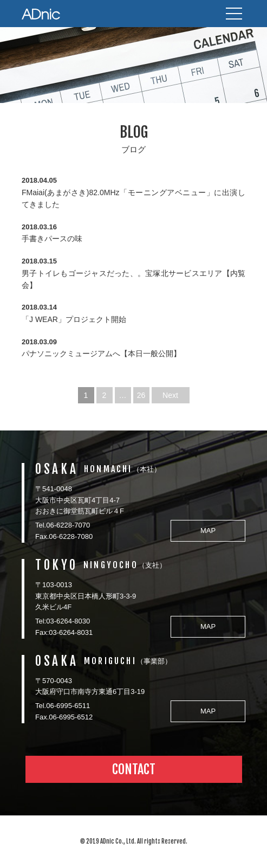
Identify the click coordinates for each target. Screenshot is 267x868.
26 (141, 395)
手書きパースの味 (52, 239)
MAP (208, 531)
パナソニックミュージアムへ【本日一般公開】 (101, 353)
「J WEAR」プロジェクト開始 (74, 319)
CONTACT (134, 769)
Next (170, 395)
